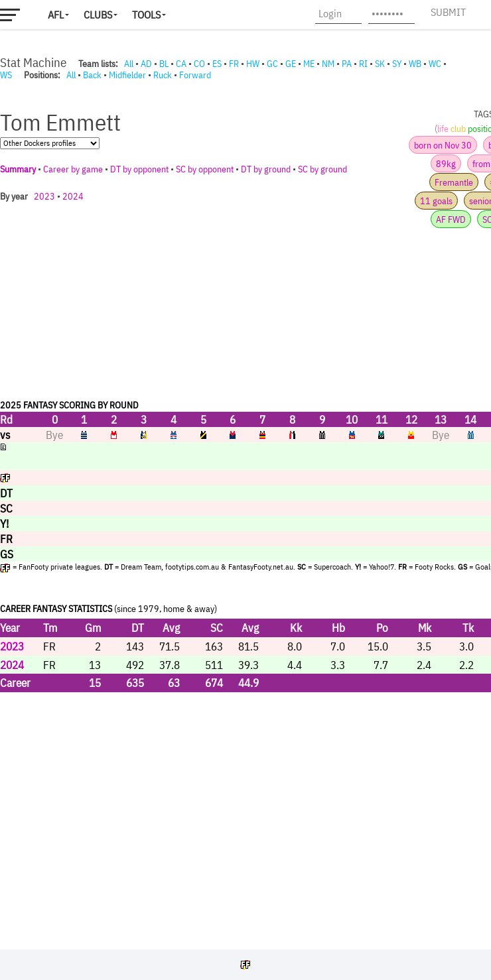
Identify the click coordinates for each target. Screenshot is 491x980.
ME (309, 64)
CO (199, 64)
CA (181, 64)
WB (415, 64)
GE (291, 64)
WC (435, 64)
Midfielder (127, 75)
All (129, 64)
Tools (146, 15)
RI (363, 64)
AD (146, 64)
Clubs (98, 15)
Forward (195, 75)
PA (347, 64)
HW (253, 64)
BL (164, 64)
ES (217, 64)
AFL (56, 15)
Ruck (163, 75)
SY (397, 64)
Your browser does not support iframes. (245, 512)
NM (328, 64)
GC (272, 64)
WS (6, 75)
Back (92, 75)
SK (380, 64)
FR (234, 64)
